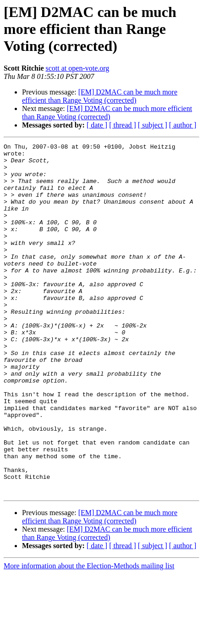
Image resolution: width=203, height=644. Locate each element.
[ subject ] (153, 125)
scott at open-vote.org (78, 68)
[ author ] (183, 125)
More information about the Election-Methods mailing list (89, 636)
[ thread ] (123, 125)
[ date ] (97, 125)
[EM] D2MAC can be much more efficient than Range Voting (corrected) (100, 96)
